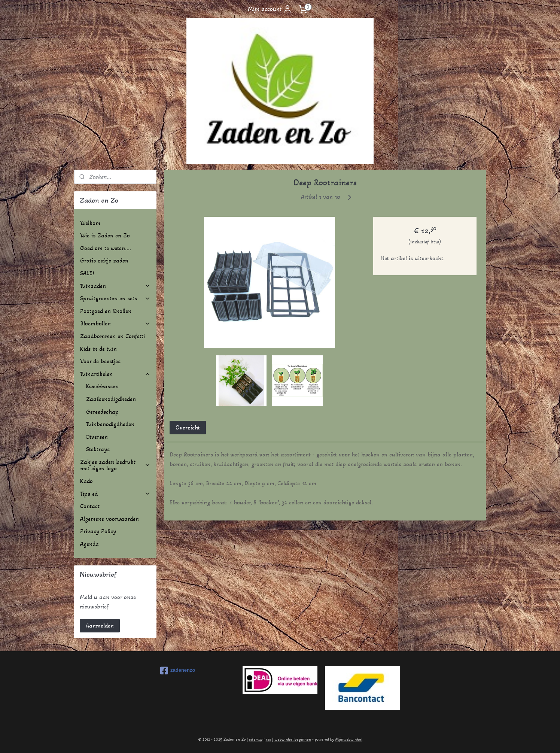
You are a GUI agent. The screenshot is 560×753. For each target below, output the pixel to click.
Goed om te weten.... (106, 248)
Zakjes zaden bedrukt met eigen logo (115, 465)
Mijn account (270, 9)
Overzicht (188, 427)
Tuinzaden (115, 286)
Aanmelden (100, 626)
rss (268, 739)
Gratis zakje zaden (104, 260)
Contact (90, 506)
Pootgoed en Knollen (106, 311)
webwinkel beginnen (293, 739)
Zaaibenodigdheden (111, 399)
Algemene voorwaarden (109, 519)
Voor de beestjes (100, 361)
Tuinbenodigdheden (110, 424)
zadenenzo (178, 671)
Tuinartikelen (115, 374)
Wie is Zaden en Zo (105, 235)
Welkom (90, 223)
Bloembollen (115, 323)
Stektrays (98, 449)
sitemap (256, 739)
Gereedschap (102, 412)
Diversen (97, 437)
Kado (86, 481)
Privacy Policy (98, 531)
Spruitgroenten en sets (115, 298)
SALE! (87, 273)
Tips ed (115, 494)
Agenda (89, 544)
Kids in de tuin (98, 349)
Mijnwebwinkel (349, 739)
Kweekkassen (102, 386)
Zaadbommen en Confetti (112, 336)
